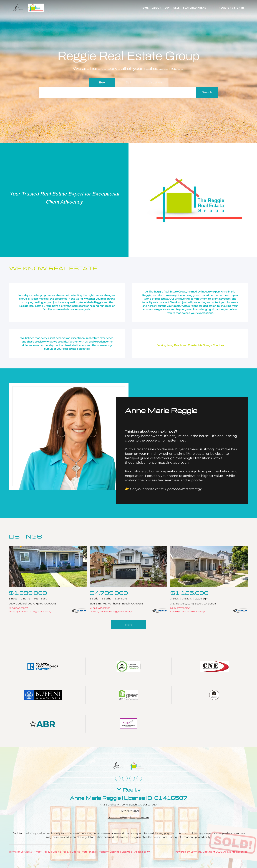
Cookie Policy (61, 852)
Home (145, 8)
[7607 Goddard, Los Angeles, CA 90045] (48, 566)
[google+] (139, 778)
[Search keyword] (118, 92)
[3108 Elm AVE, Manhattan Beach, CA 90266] (128, 566)
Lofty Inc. (196, 852)
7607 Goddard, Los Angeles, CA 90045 (33, 604)
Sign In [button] (239, 8)
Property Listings (109, 852)
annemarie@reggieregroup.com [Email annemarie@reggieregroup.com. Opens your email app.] (129, 817)
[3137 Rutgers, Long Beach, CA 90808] (209, 566)
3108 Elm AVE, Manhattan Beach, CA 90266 (116, 604)
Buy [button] (167, 8)
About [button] (157, 8)
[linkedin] (125, 778)
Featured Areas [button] (195, 8)
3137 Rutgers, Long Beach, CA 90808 (193, 604)
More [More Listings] (129, 625)
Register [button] (225, 8)
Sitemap (127, 852)
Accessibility (142, 852)
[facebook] (118, 778)
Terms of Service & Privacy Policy (30, 852)
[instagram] (132, 778)
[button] (18, 8)
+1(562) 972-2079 (128, 811)
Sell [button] (177, 8)
